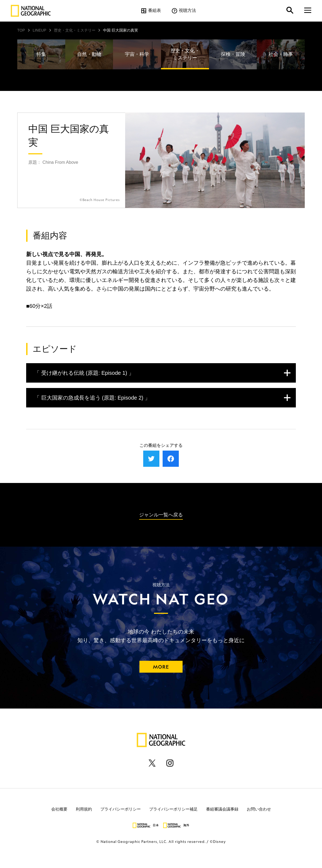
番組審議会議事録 (222, 809)
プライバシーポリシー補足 (173, 809)
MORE (161, 667)
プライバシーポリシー (121, 809)
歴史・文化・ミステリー (75, 30)
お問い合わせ (259, 809)
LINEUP (40, 30)
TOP (21, 30)
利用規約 (84, 809)
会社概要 (59, 809)
